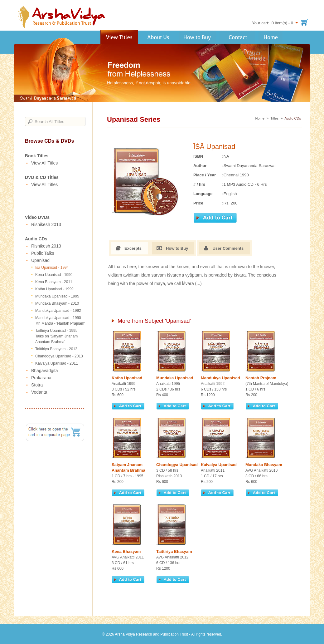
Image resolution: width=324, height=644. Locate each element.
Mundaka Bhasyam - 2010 (57, 303)
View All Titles (44, 163)
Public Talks (43, 253)
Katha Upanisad (127, 378)
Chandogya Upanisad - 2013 (59, 356)
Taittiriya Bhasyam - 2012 (56, 349)
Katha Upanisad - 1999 (54, 289)
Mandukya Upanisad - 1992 (58, 311)
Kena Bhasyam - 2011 (54, 282)
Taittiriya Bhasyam (174, 551)
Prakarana (41, 378)
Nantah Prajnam (261, 378)
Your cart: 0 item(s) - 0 (273, 23)
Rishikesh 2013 (46, 224)
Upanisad (40, 260)
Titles (274, 118)
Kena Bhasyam (126, 551)
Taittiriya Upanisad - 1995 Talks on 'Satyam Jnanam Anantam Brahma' (56, 336)
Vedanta (39, 392)
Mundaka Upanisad (175, 378)
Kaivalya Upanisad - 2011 (57, 363)
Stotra (37, 385)
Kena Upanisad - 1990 (54, 275)
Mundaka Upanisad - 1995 (57, 296)
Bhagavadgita (45, 371)
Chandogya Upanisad (177, 465)
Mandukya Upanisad (220, 378)
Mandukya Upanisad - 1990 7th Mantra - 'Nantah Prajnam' (60, 321)
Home (260, 118)
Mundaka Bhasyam (264, 465)
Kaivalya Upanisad (219, 465)
